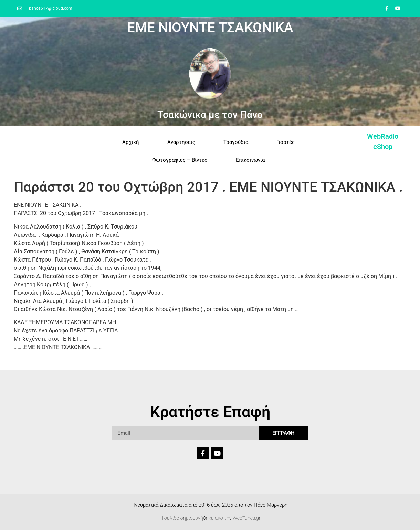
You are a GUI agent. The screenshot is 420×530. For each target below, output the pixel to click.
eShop (383, 147)
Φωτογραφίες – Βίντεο (180, 160)
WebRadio (383, 136)
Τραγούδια (236, 142)
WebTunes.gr (247, 518)
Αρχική (131, 142)
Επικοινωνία (250, 160)
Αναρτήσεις (181, 142)
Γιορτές (286, 142)
